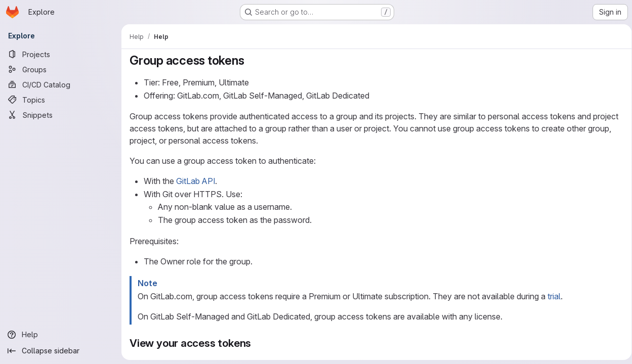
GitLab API (196, 181)
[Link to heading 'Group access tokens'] (250, 60)
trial (554, 296)
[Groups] (61, 69)
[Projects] (61, 54)
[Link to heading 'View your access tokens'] (257, 343)
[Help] (61, 335)
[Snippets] (61, 115)
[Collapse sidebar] (61, 351)
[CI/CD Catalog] (61, 84)
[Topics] (61, 100)
